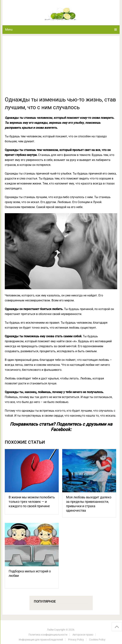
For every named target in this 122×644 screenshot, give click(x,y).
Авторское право (83, 635)
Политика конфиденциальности (48, 635)
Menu (9, 30)
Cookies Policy (97, 640)
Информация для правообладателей (41, 640)
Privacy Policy (76, 640)
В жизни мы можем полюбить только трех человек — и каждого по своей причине (32, 502)
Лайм (50, 630)
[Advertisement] (61, 68)
